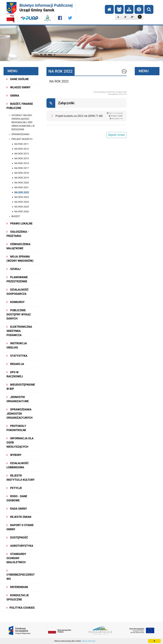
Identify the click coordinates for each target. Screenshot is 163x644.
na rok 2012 (22, 149)
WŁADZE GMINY (18, 87)
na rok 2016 (22, 163)
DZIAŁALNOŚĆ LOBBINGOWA (18, 465)
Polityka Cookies (21, 608)
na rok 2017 (22, 168)
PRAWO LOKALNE (19, 224)
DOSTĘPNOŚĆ (17, 538)
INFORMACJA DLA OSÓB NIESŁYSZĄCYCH (20, 443)
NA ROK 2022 (22, 192)
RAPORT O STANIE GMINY (20, 527)
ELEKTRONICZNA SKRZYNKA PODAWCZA (19, 331)
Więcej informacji (89, 641)
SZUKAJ (13, 269)
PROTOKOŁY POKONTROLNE (16, 428)
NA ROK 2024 (22, 202)
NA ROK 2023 (22, 197)
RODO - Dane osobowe (17, 498)
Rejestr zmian (19, 517)
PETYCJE (14, 488)
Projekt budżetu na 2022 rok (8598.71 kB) (79, 116)
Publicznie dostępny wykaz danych (19, 314)
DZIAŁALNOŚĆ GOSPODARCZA (18, 292)
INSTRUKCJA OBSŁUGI (17, 345)
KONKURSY (15, 302)
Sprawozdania (20, 134)
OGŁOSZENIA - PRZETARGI (18, 234)
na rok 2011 (22, 144)
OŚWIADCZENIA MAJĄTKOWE (18, 246)
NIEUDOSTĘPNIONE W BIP (21, 387)
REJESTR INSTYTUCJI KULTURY (21, 478)
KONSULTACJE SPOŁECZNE (18, 597)
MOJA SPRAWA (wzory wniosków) (20, 259)
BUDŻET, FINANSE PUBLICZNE (20, 106)
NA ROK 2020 (22, 183)
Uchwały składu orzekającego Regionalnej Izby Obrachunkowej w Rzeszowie (23, 122)
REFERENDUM (17, 587)
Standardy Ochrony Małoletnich (16, 558)
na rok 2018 (22, 173)
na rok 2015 (22, 158)
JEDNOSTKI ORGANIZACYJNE (18, 399)
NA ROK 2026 (22, 212)
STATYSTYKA (17, 356)
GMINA (13, 96)
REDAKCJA (15, 364)
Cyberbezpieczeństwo (21, 575)
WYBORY (14, 455)
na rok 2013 (22, 154)
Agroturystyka (20, 546)
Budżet (16, 216)
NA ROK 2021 (22, 187)
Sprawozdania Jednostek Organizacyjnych (20, 414)
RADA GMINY (17, 509)
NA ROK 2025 (22, 207)
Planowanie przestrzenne (17, 279)
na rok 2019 (22, 178)
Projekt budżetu (22, 139)
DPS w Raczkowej (15, 374)
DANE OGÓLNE (18, 79)
